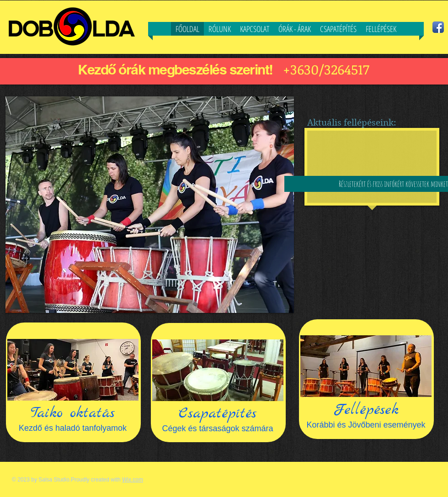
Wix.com (133, 480)
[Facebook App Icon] (438, 27)
